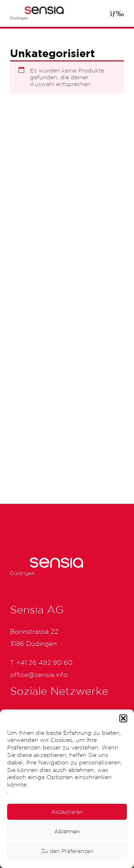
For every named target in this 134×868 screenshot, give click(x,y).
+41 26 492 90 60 (44, 662)
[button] (123, 718)
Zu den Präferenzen (67, 851)
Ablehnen (67, 831)
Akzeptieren (67, 812)
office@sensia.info (39, 674)
